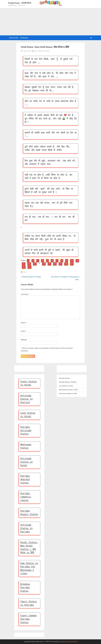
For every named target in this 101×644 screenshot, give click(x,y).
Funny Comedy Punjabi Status (29, 619)
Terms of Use (13, 38)
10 (72, 261)
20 (66, 264)
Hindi (25, 272)
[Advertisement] (50, 22)
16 (44, 264)
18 (55, 264)
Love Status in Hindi (66, 386)
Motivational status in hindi (68, 390)
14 (35, 264)
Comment (25, 294)
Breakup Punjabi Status (25, 588)
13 (29, 264)
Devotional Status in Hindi (68, 394)
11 (77, 261)
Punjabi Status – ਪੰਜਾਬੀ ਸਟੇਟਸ (20, 3)
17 (49, 264)
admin (36, 51)
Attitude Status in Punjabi (26, 528)
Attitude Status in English (26, 399)
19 (60, 264)
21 (72, 264)
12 (24, 264)
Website (24, 340)
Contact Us (24, 38)
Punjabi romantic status (26, 497)
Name (24, 323)
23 (29, 267)
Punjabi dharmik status (25, 479)
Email (23, 331)
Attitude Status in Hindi (26, 462)
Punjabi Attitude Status (26, 430)
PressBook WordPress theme (69, 642)
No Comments (45, 51)
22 (24, 267)
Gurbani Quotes (64, 378)
